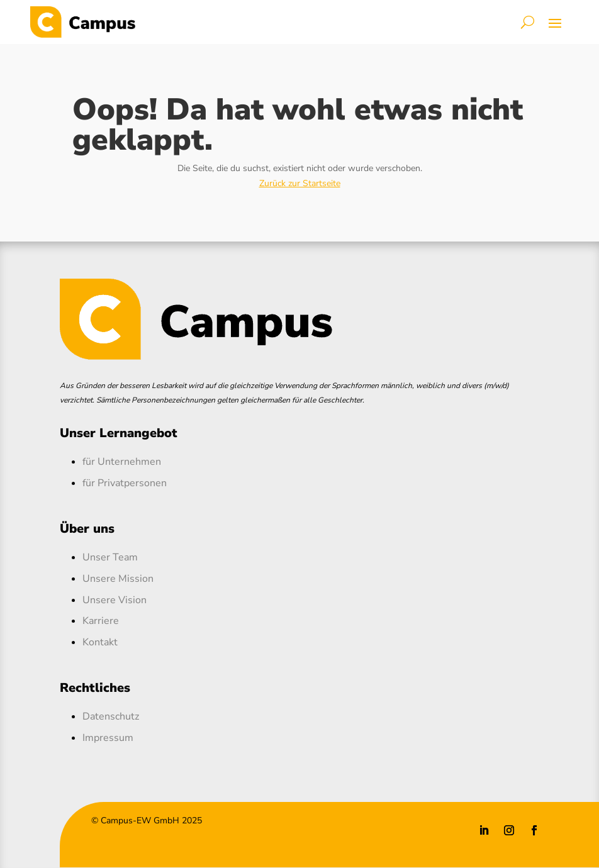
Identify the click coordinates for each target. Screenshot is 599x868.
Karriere (101, 621)
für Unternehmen (122, 462)
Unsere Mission (118, 579)
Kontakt (100, 642)
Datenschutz (111, 716)
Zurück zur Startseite (300, 183)
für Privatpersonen (125, 483)
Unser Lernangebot (119, 433)
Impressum (108, 738)
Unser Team (110, 557)
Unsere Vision (115, 600)
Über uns (87, 529)
